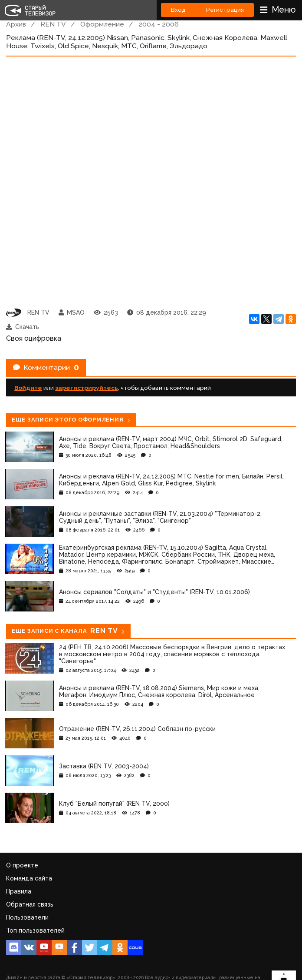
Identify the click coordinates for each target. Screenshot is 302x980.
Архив (16, 24)
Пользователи (27, 917)
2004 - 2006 (159, 24)
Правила (19, 891)
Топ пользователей (35, 930)
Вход (178, 10)
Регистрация (225, 10)
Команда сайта (29, 878)
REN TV (53, 24)
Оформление (102, 24)
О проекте (22, 865)
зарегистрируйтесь (87, 388)
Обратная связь (30, 904)
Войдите (28, 388)
